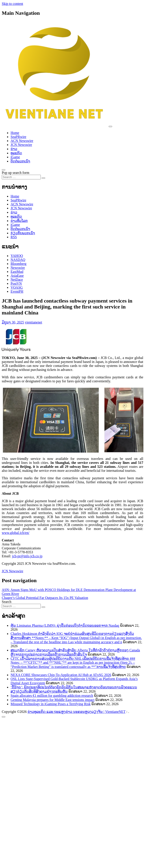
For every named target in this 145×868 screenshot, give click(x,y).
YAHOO (17, 256)
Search (7, 602)
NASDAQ (18, 260)
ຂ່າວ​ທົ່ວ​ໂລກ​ (19, 221)
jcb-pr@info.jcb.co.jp (27, 556)
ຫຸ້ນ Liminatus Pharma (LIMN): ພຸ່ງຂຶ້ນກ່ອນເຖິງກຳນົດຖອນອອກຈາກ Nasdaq (65, 625)
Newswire (18, 268)
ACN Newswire (22, 141)
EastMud (17, 272)
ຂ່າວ (14, 149)
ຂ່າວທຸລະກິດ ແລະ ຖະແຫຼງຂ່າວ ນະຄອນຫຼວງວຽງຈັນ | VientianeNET (76, 712)
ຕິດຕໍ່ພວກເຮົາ (20, 161)
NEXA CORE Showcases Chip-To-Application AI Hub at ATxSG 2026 (61, 675)
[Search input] (21, 177)
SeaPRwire (18, 137)
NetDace (17, 280)
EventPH (17, 291)
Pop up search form (16, 173)
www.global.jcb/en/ (16, 533)
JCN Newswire (21, 145)
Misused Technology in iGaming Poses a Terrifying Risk (51, 704)
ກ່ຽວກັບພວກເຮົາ (23, 233)
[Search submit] (43, 178)
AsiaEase (17, 276)
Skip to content (12, 4)
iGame (15, 157)
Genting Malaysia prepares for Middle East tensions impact (53, 700)
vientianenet (33, 322)
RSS (14, 237)
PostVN (16, 283)
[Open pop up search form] (4, 170)
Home (15, 133)
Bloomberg (19, 264)
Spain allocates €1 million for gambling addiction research (52, 696)
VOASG (17, 287)
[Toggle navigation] (110, 126)
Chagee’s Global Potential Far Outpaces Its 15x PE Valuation (45, 598)
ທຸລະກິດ (16, 153)
